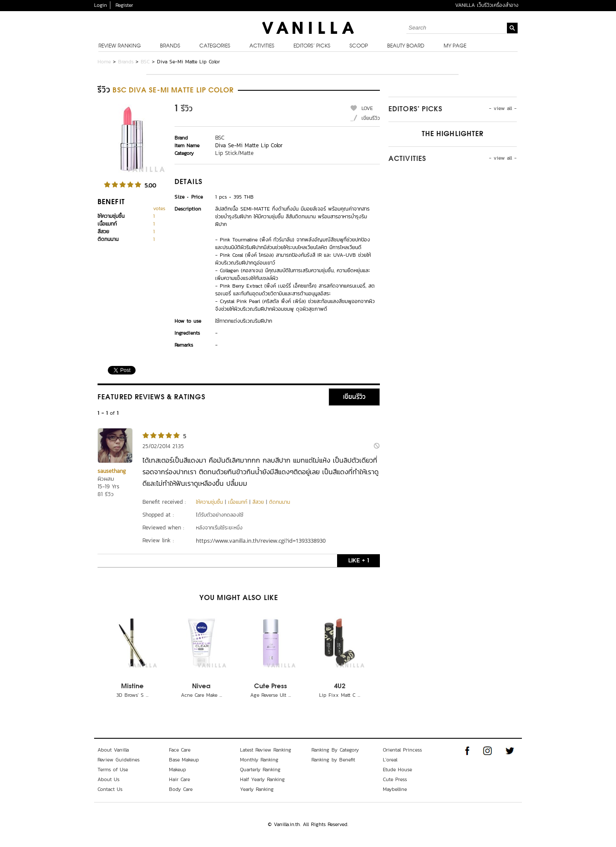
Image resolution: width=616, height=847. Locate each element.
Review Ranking (120, 46)
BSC (145, 62)
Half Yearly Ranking (262, 779)
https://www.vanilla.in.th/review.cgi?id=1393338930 (261, 541)
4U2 (340, 687)
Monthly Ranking (259, 760)
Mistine (132, 687)
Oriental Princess (402, 750)
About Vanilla (113, 750)
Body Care (181, 789)
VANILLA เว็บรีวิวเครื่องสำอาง (487, 5)
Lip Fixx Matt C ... (340, 695)
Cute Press (271, 687)
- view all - (503, 108)
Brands (170, 46)
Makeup (178, 770)
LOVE (367, 108)
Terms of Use (113, 770)
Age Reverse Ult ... (271, 695)
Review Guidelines (118, 760)
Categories (215, 46)
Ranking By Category (335, 750)
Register (124, 5)
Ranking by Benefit (333, 760)
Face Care (180, 750)
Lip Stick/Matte (234, 153)
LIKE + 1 (358, 560)
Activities (262, 46)
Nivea (201, 687)
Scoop (359, 46)
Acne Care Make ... (201, 695)
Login (101, 5)
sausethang (112, 471)
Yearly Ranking (257, 789)
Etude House (397, 770)
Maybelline (395, 789)
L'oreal (390, 760)
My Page (455, 46)
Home (104, 62)
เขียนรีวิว (371, 118)
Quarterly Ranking (260, 770)
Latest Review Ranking (266, 750)
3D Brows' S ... (132, 695)
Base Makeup (184, 760)
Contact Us (110, 789)
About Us (108, 779)
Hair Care (179, 779)
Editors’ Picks (312, 46)
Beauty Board (406, 46)
